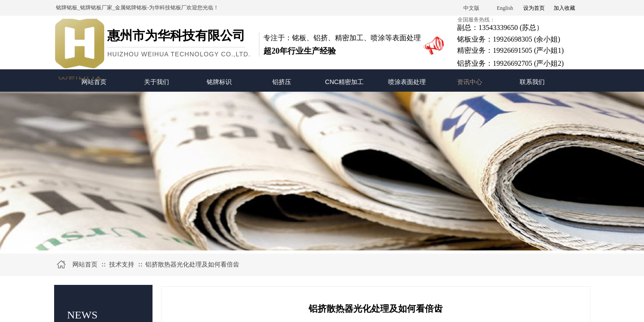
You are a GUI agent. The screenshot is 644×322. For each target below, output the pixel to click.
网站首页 (94, 82)
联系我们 (532, 82)
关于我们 (157, 82)
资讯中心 (470, 82)
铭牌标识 (219, 82)
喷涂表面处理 (407, 82)
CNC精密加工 (344, 82)
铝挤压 (282, 82)
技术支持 (122, 265)
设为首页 (534, 8)
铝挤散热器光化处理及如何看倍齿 (192, 265)
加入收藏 (564, 8)
